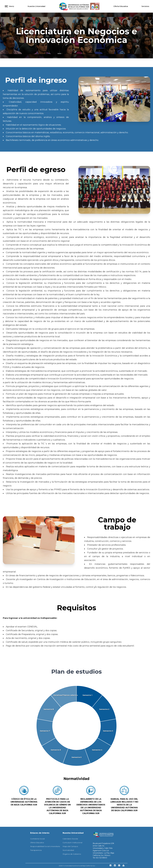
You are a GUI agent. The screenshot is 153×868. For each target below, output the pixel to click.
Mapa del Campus (70, 846)
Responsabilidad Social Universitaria (45, 846)
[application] (76, 726)
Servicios (145, 6)
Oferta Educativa (121, 6)
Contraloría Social (37, 839)
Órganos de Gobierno (72, 854)
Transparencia (36, 850)
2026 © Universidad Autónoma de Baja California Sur (77, 866)
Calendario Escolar (70, 839)
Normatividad (68, 850)
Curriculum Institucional (72, 843)
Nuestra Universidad (36, 6)
